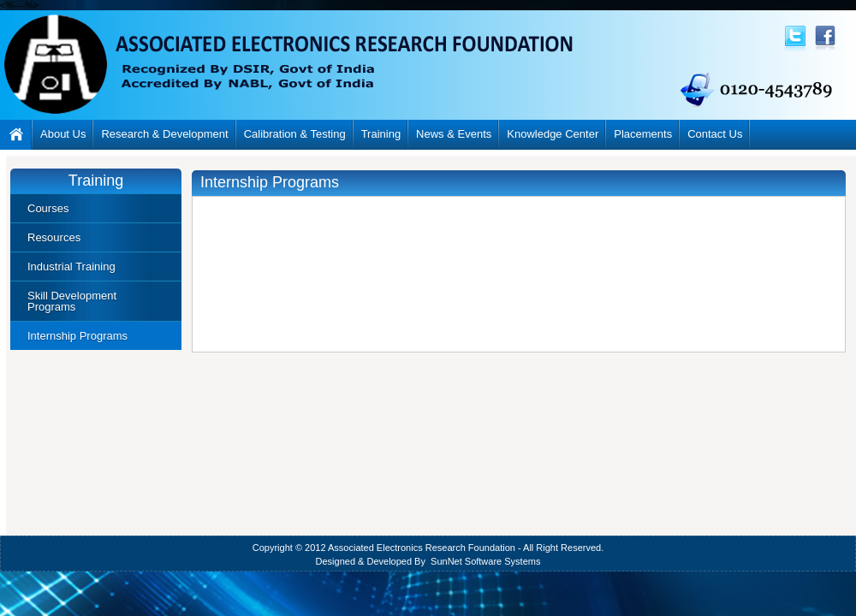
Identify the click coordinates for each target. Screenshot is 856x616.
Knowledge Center (553, 134)
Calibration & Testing (295, 134)
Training (381, 134)
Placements (643, 134)
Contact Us (715, 134)
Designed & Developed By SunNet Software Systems (428, 561)
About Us (63, 134)
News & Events (454, 134)
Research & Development (164, 134)
